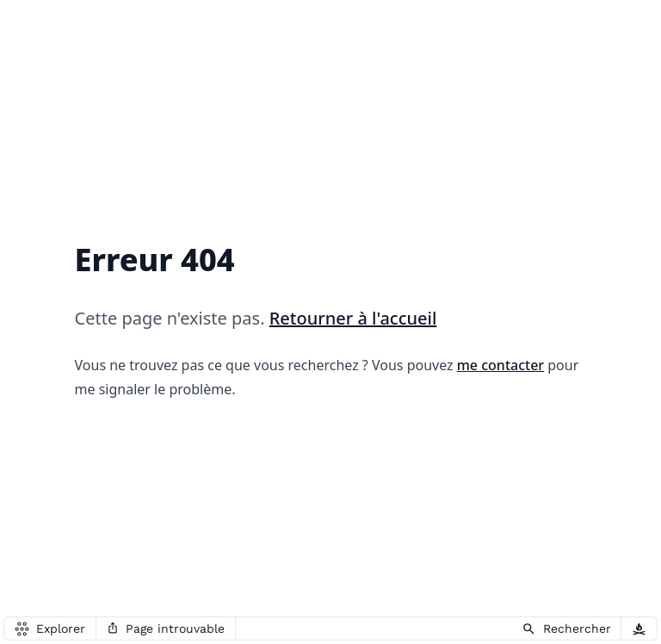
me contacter (500, 365)
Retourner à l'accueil (353, 318)
